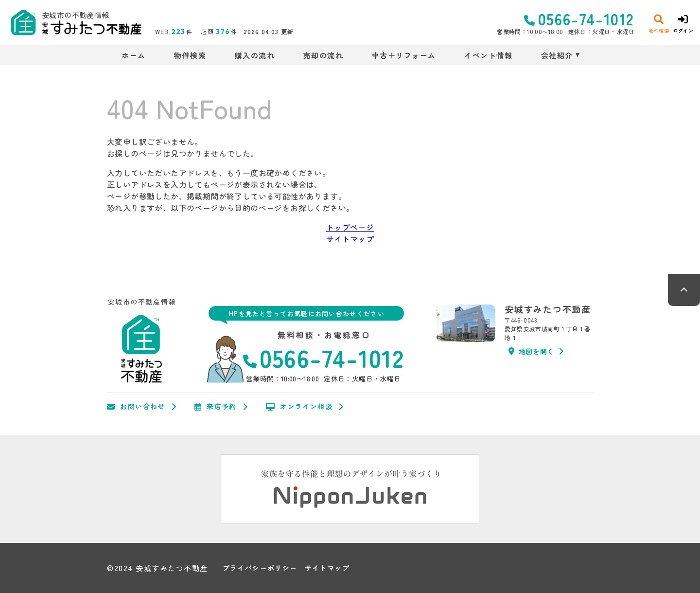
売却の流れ (324, 55)
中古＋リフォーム (404, 55)
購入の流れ (255, 55)
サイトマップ (350, 239)
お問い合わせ (136, 407)
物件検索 (190, 55)
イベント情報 (488, 55)
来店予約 (216, 407)
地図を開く (531, 351)
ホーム (134, 55)
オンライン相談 (299, 407)
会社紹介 (557, 55)
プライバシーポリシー (260, 568)
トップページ (350, 227)
